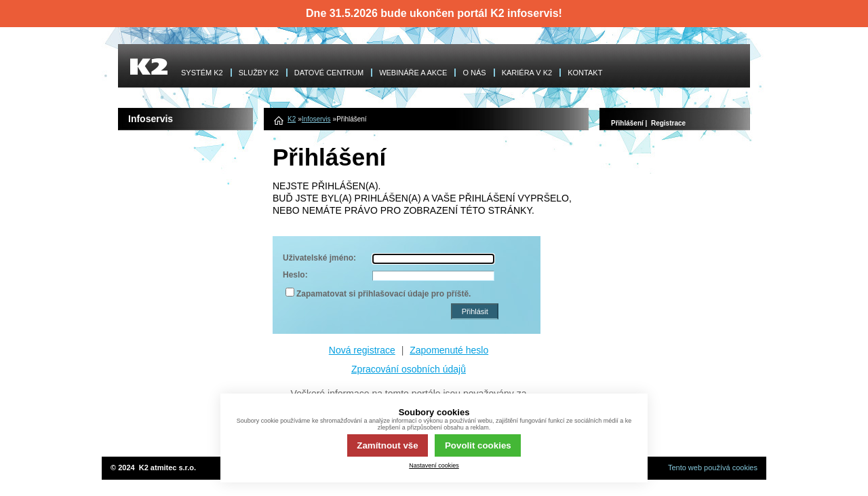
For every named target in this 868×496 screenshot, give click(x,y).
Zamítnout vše (387, 445)
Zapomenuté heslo (449, 350)
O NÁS (474, 73)
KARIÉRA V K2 (527, 73)
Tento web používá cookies (713, 468)
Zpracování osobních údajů (409, 369)
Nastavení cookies (434, 465)
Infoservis (316, 119)
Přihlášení (627, 123)
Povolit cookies (478, 445)
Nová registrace (362, 350)
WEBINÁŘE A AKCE (413, 73)
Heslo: (295, 275)
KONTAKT (585, 73)
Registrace (668, 123)
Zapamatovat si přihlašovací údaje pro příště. (383, 294)
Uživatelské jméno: (319, 258)
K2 (292, 119)
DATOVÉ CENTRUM (329, 73)
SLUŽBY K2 (259, 73)
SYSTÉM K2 (202, 73)
